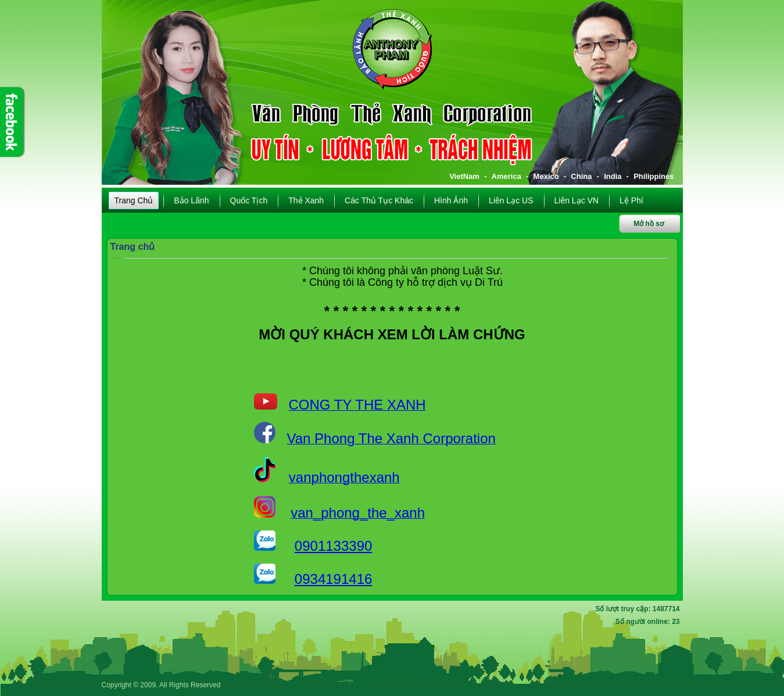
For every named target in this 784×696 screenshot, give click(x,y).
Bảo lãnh (191, 200)
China (581, 176)
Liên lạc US (511, 200)
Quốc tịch (249, 200)
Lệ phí (631, 200)
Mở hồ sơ (649, 224)
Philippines (654, 176)
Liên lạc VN (577, 200)
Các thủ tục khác (379, 200)
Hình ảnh (451, 200)
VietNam (464, 176)
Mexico (546, 176)
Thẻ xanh (306, 200)
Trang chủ (134, 200)
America (506, 176)
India (613, 176)
